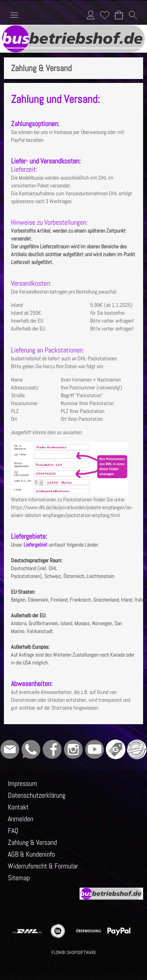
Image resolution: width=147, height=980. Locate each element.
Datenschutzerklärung (37, 795)
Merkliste (105, 15)
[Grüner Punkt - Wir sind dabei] (137, 749)
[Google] (116, 749)
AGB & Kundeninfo (31, 854)
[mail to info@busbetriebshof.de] (10, 749)
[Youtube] (94, 749)
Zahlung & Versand (32, 842)
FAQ (13, 830)
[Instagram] (73, 749)
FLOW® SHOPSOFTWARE (74, 952)
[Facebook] (52, 749)
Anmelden (91, 15)
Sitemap (19, 878)
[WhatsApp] (31, 749)
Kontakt (18, 807)
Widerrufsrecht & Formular (43, 866)
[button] (14, 15)
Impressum (23, 783)
